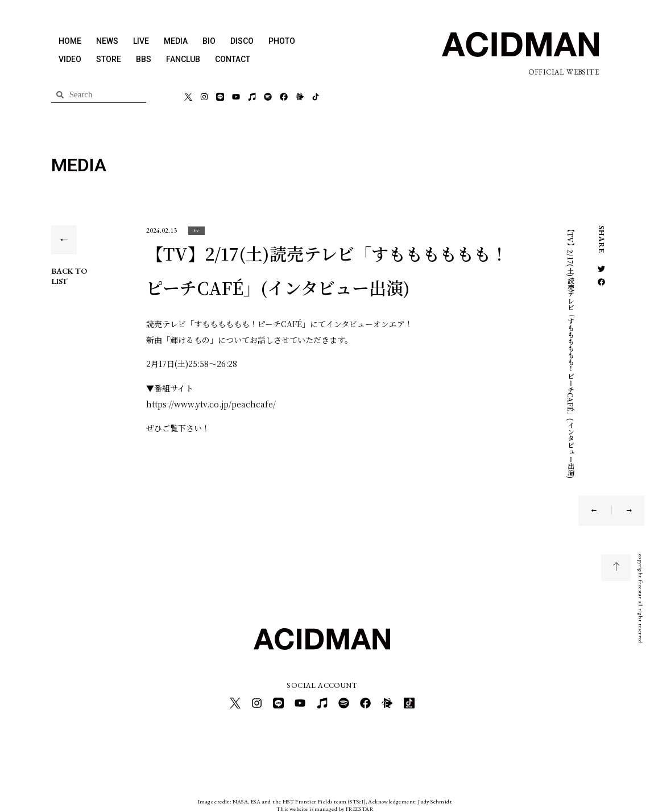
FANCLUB (183, 59)
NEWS (107, 41)
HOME (70, 41)
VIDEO (70, 59)
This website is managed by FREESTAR (325, 803)
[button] (196, 230)
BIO (209, 41)
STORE (109, 59)
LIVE (141, 41)
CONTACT (233, 59)
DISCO (242, 41)
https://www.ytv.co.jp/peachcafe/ (211, 404)
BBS (144, 59)
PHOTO (282, 41)
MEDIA (176, 41)
